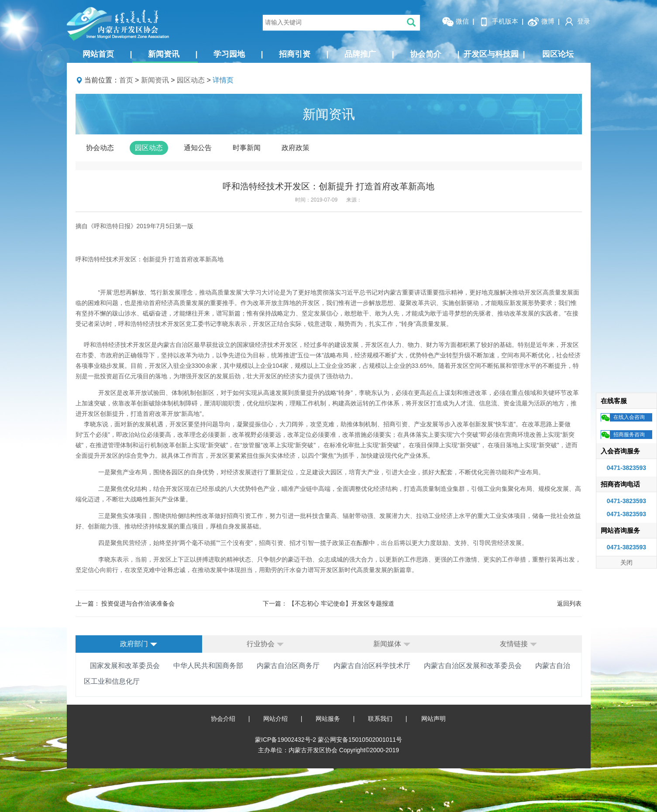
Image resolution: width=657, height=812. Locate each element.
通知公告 (198, 148)
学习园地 (238, 54)
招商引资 (304, 54)
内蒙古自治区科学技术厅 (372, 666)
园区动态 (191, 80)
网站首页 (107, 54)
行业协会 (265, 644)
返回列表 (569, 603)
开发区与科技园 (494, 54)
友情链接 (518, 644)
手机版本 (498, 22)
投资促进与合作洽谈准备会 (138, 603)
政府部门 (138, 644)
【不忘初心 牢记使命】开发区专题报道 (341, 603)
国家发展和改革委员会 (125, 666)
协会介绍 (223, 719)
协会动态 (100, 148)
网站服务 (328, 719)
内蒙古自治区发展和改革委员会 (473, 666)
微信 (455, 22)
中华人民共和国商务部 (208, 666)
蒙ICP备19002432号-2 (286, 740)
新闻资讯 (173, 54)
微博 (541, 22)
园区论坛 (558, 54)
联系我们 (380, 719)
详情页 (223, 80)
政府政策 (296, 148)
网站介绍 (275, 719)
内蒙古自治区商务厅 (288, 666)
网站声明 (433, 719)
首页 (126, 80)
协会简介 (435, 54)
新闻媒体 (392, 644)
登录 (577, 22)
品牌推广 (369, 54)
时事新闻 (247, 148)
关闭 (626, 562)
